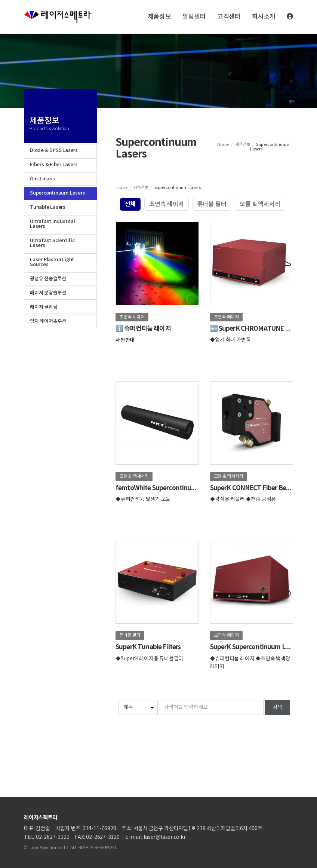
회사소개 (264, 17)
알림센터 (194, 17)
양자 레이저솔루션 (48, 321)
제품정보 (159, 17)
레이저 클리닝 (44, 307)
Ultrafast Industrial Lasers (53, 224)
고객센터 (229, 17)
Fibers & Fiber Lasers (54, 165)
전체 (130, 204)
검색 (277, 707)
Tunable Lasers (48, 207)
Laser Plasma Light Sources (52, 262)
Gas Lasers (42, 179)
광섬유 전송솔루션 (48, 279)
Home (223, 145)
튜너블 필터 (212, 204)
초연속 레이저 (167, 204)
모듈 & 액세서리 (260, 204)
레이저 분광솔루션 (48, 293)
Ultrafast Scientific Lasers (52, 243)
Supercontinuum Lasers (58, 193)
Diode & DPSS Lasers (54, 150)
